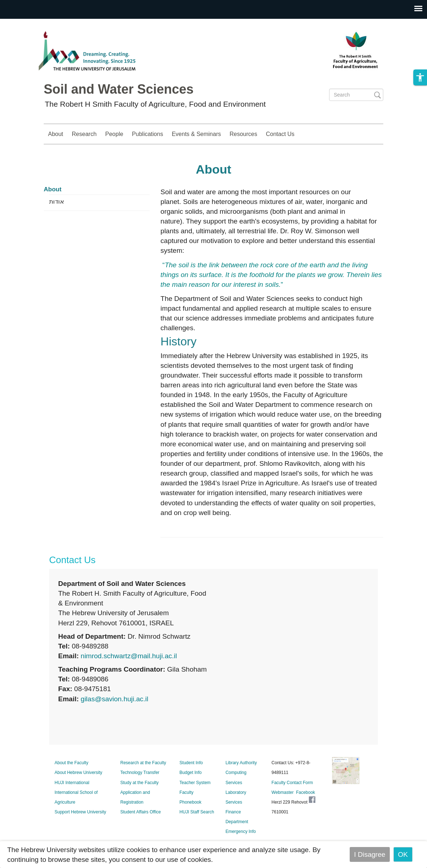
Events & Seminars (196, 134)
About (56, 134)
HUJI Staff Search (197, 812)
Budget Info (191, 773)
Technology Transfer (140, 773)
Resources (243, 134)
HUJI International (72, 783)
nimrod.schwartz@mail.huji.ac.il (129, 656)
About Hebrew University (78, 773)
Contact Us (280, 134)
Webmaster (283, 792)
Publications (147, 134)
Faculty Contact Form (292, 783)
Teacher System (195, 783)
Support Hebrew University (80, 812)
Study (366, 134)
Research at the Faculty (143, 763)
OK (403, 854)
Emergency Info (241, 831)
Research (84, 134)
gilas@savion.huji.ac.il (114, 699)
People (114, 134)
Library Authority (241, 763)
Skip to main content (31, 24)
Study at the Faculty (139, 783)
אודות (57, 202)
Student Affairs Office (141, 812)
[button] (420, 77)
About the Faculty (71, 763)
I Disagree (370, 854)
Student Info (191, 763)
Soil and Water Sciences (119, 89)
